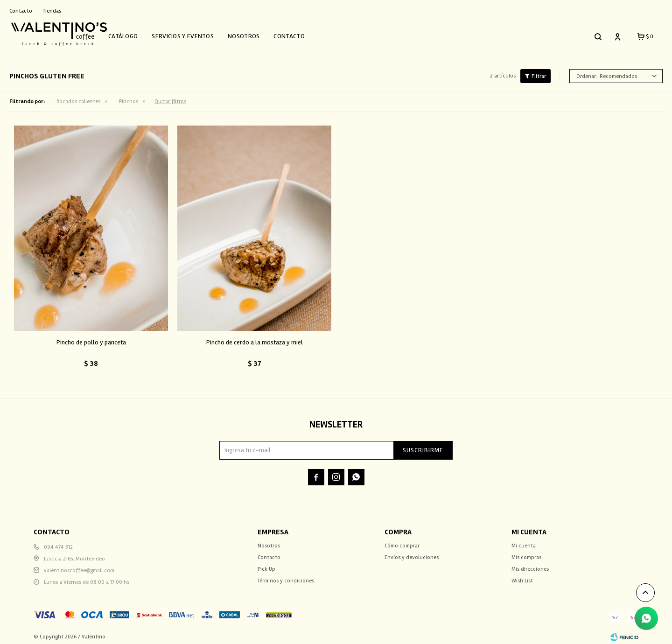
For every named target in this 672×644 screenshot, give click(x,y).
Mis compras (526, 553)
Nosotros (254, 34)
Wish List (522, 576)
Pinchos (129, 97)
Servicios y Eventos (193, 34)
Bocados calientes (78, 97)
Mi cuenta (524, 541)
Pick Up (266, 564)
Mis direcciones (530, 564)
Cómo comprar (402, 541)
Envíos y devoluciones (412, 553)
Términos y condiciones (286, 576)
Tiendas (52, 11)
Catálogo (133, 34)
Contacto (300, 34)
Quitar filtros (170, 97)
